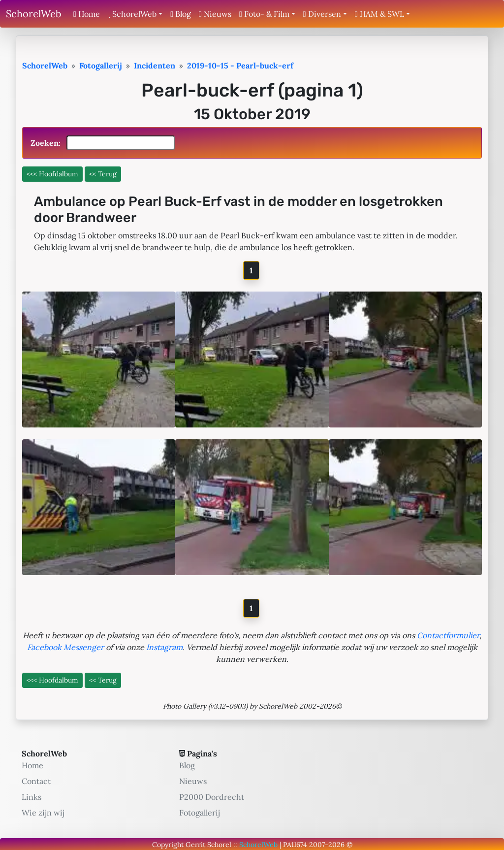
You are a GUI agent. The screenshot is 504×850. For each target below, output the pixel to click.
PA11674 (295, 845)
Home (87, 14)
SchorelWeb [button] (132, 14)
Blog (181, 14)
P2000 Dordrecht (212, 797)
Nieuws (215, 14)
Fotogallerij (200, 813)
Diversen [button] (322, 14)
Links (31, 797)
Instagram (164, 647)
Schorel (219, 845)
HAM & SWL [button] (379, 14)
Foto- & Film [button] (264, 14)
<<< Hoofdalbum (52, 174)
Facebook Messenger (65, 647)
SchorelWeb (34, 14)
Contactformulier (448, 635)
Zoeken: (103, 143)
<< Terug (103, 174)
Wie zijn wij (43, 813)
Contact (36, 781)
